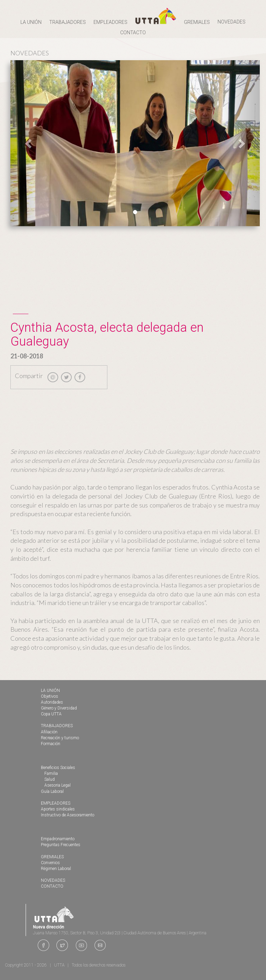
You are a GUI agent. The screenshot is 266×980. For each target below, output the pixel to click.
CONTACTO (133, 33)
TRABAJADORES (57, 726)
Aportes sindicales (58, 809)
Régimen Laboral (56, 869)
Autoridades (52, 702)
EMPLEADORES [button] (110, 22)
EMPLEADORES (56, 803)
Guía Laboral (52, 791)
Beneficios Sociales (58, 768)
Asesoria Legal (57, 785)
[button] (29, 143)
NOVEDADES (232, 22)
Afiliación (49, 732)
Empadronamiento (58, 839)
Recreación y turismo (60, 738)
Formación (51, 744)
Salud (50, 779)
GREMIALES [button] (197, 22)
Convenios (50, 863)
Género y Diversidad (59, 708)
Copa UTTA (51, 714)
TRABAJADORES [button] (68, 22)
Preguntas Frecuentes (61, 845)
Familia (51, 773)
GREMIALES (52, 857)
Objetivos (50, 696)
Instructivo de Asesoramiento (68, 815)
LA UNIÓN (50, 690)
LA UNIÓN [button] (31, 22)
